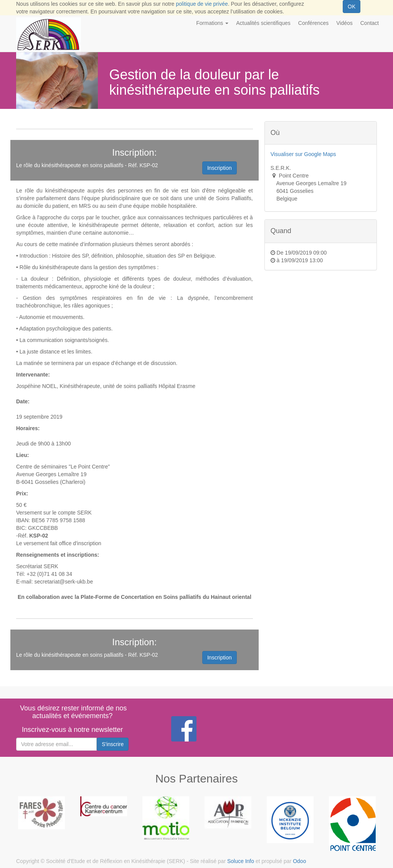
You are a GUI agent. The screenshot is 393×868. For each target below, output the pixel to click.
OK (352, 7)
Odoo (299, 861)
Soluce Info (241, 861)
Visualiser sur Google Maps (303, 154)
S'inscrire (113, 744)
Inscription (220, 168)
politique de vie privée (202, 4)
